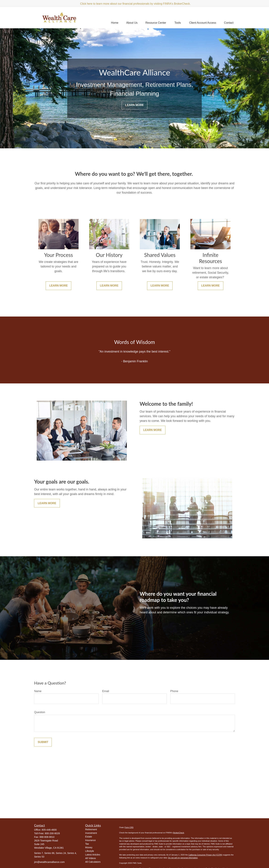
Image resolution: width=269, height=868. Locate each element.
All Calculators (93, 862)
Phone (174, 691)
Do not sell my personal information (183, 858)
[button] (115, 23)
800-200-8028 (52, 833)
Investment (91, 833)
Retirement (91, 829)
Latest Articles (93, 855)
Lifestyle (90, 851)
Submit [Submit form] (43, 742)
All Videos (91, 858)
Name (38, 691)
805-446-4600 (49, 830)
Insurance (90, 840)
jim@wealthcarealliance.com (49, 862)
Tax (87, 844)
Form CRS (129, 827)
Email (106, 691)
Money (89, 847)
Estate (89, 837)
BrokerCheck (179, 833)
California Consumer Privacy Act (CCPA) (205, 855)
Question (40, 712)
